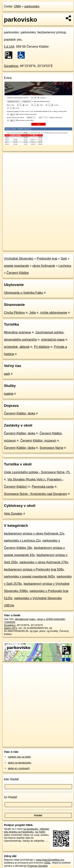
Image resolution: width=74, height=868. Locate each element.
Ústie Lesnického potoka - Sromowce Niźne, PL (37, 472)
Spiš (64, 259)
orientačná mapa (53, 340)
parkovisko (32, 6)
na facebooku (31, 829)
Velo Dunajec (13, 514)
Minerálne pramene (17, 332)
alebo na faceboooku (20, 763)
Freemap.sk (52, 245)
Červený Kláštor (18, 273)
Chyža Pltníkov (14, 313)
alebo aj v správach (19, 768)
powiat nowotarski (16, 266)
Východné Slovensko (19, 259)
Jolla (32, 313)
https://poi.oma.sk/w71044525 (19, 248)
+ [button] (9, 160)
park (7, 374)
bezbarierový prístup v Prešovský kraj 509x (34, 569)
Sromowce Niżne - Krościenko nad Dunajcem (36, 494)
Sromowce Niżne (51, 448)
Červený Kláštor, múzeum (38, 441)
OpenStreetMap (31, 245)
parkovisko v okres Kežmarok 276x (44, 562)
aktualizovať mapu (25, 619)
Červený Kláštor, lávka (20, 413)
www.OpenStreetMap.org (50, 860)
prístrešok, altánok (17, 347)
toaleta (9, 394)
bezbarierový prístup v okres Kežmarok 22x (34, 534)
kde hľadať (11, 779)
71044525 (10, 622)
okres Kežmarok (44, 266)
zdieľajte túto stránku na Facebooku (26, 830)
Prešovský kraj (47, 259)
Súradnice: (11, 66)
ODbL (47, 863)
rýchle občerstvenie (54, 313)
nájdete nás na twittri (19, 757)
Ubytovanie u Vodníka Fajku (23, 293)
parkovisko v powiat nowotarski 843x (29, 576)
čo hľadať (11, 797)
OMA (17, 6)
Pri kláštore (42, 347)
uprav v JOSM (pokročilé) (51, 619)
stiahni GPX (11, 628)
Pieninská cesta (43, 487)
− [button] (9, 166)
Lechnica (65, 266)
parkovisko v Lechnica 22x (22, 541)
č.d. (9, 47)
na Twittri (40, 832)
